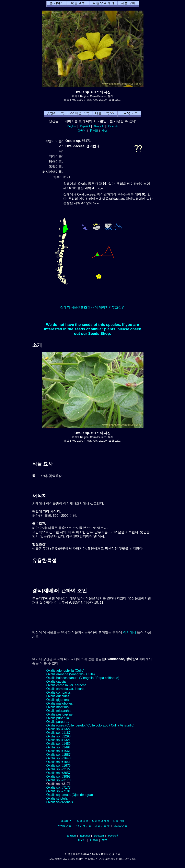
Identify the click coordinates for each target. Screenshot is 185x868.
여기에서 (130, 632)
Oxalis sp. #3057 (59, 773)
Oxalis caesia (56, 682)
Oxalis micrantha (59, 711)
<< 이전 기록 (84, 826)
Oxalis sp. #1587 (59, 755)
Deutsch (99, 126)
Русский (113, 126)
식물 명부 (82, 821)
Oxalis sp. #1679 (59, 766)
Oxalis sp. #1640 (59, 758)
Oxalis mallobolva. (60, 703)
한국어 (82, 130)
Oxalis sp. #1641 (59, 762)
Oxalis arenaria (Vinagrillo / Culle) (71, 674)
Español (85, 126)
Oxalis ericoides (58, 696)
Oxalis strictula (57, 798)
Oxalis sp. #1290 (59, 736)
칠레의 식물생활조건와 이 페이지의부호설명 (92, 307)
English (72, 126)
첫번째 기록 (65, 826)
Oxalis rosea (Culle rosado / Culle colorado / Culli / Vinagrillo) (90, 725)
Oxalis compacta (58, 692)
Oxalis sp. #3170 (59, 780)
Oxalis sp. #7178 (59, 787)
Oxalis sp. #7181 (59, 791)
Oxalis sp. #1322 (59, 729)
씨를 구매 (118, 821)
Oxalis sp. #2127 (59, 769)
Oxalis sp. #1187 (59, 733)
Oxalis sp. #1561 (59, 751)
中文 (105, 130)
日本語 (94, 130)
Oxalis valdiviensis (60, 802)
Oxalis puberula (58, 718)
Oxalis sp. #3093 (59, 777)
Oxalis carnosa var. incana (66, 689)
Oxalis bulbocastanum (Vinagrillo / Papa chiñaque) (83, 678)
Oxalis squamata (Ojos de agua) (70, 795)
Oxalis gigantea (58, 700)
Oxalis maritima (58, 707)
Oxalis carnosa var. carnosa (66, 685)
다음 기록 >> (102, 826)
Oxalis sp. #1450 (59, 744)
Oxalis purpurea (58, 722)
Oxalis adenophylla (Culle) (65, 671)
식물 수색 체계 (100, 821)
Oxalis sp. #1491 (59, 747)
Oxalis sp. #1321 (59, 740)
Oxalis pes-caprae (60, 714)
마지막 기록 (121, 826)
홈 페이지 (67, 821)
